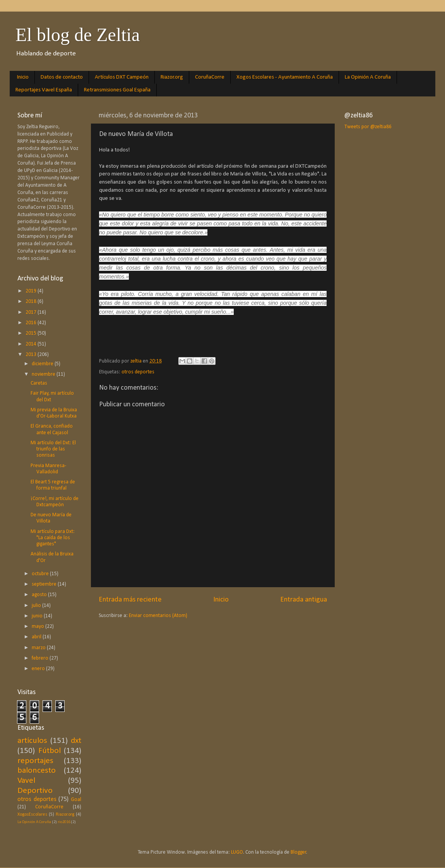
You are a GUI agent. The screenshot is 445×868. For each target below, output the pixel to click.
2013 (32, 355)
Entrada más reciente (130, 600)
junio (38, 616)
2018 (32, 302)
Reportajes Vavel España (44, 90)
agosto (40, 595)
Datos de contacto (62, 77)
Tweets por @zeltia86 (368, 127)
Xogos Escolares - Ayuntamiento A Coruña (285, 77)
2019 (32, 291)
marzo (39, 648)
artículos (32, 741)
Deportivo (35, 791)
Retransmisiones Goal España (117, 90)
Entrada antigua (304, 600)
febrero (41, 658)
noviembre (44, 374)
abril (37, 637)
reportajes (35, 761)
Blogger (299, 852)
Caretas (39, 383)
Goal (76, 800)
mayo (39, 627)
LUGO (237, 852)
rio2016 (64, 822)
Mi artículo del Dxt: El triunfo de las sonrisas (53, 449)
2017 (32, 312)
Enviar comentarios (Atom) (158, 616)
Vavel (26, 781)
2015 (32, 333)
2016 (32, 323)
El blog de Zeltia (78, 35)
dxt (76, 741)
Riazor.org (172, 77)
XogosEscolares (32, 815)
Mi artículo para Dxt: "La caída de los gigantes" (53, 538)
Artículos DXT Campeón (122, 77)
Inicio (23, 77)
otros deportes (138, 372)
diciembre (43, 364)
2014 (32, 344)
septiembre (45, 584)
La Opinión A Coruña (368, 77)
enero (39, 669)
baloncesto (37, 771)
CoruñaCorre (210, 77)
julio (37, 606)
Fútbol (50, 751)
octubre (41, 574)
